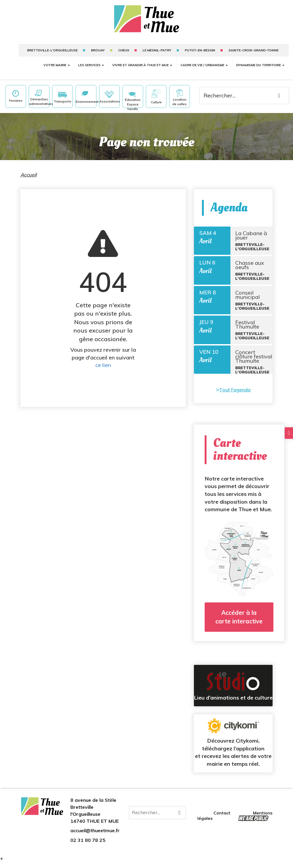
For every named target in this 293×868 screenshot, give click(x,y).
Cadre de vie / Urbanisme (204, 65)
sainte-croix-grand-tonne (254, 50)
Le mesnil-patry (157, 50)
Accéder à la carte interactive (239, 623)
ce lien (103, 365)
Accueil (28, 175)
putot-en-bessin (200, 50)
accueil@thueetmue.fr (95, 836)
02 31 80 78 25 (88, 846)
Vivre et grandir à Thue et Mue (142, 65)
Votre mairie (57, 65)
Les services (91, 65)
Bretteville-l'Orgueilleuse (52, 50)
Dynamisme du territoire (260, 65)
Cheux (124, 50)
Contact (223, 819)
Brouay (98, 50)
